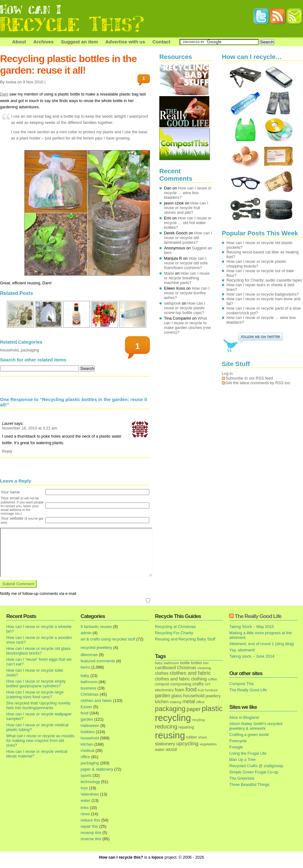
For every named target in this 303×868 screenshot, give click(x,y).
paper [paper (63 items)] (194, 709)
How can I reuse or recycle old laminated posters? (188, 238)
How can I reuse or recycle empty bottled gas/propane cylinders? (36, 684)
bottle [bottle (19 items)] (185, 663)
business (89, 688)
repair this (89, 826)
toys (84, 788)
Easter (86, 707)
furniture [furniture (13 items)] (211, 690)
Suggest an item (79, 42)
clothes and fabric (96, 701)
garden (87, 719)
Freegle (236, 747)
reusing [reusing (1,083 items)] (170, 735)
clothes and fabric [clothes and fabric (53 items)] (190, 673)
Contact (161, 42)
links (85, 808)
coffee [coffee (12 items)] (212, 679)
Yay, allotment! (242, 650)
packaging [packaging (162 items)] (170, 709)
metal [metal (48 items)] (189, 701)
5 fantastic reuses (96, 627)
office (85, 757)
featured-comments (98, 661)
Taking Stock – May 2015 (252, 627)
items (85, 667)
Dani (4, 94)
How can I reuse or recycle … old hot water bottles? (188, 223)
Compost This (242, 684)
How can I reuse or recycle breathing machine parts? (187, 278)
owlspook (172, 303)
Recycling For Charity (174, 633)
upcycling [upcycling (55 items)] (187, 744)
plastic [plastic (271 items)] (212, 709)
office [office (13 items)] (200, 702)
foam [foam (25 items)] (180, 690)
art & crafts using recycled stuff (108, 639)
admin (86, 633)
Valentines (90, 794)
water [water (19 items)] (160, 750)
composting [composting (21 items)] (181, 684)
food (84, 713)
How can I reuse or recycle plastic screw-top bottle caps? (185, 308)
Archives (44, 42)
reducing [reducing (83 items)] (166, 726)
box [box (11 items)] (206, 663)
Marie (169, 273)
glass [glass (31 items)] (176, 696)
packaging (30, 350)
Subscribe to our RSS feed (249, 378)
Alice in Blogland (244, 717)
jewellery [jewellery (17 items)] (213, 696)
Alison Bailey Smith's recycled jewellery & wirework (256, 726)
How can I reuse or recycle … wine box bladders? (188, 193)
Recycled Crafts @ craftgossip (256, 766)
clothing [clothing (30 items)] (199, 679)
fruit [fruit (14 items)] (201, 690)
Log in (227, 373)
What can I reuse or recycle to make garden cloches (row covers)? (187, 325)
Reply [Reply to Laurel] (7, 451)
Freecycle (238, 741)
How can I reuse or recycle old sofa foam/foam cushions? (186, 263)
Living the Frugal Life (248, 753)
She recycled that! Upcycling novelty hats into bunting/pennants (38, 705)
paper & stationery (97, 769)
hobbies (88, 732)
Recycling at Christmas (175, 627)
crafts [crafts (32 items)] (198, 684)
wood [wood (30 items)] (171, 749)
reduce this (90, 820)
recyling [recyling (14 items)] (198, 720)
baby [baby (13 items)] (159, 663)
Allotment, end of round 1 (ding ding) (262, 644)
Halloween (90, 726)
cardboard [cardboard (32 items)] (165, 668)
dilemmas (89, 655)
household (9, 350)
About (19, 42)
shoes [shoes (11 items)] (202, 737)
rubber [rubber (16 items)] (192, 737)
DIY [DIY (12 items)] (208, 684)
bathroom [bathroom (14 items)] (171, 663)
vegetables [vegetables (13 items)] (208, 744)
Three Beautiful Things (249, 785)
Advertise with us (125, 42)
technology (90, 782)
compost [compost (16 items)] (162, 684)
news (85, 814)
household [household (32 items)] (194, 696)
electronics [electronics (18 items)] (164, 690)
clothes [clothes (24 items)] (162, 673)
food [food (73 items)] (191, 689)
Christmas (90, 694)
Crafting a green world (249, 735)
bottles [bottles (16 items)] (197, 663)
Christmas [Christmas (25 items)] (186, 668)
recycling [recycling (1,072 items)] (173, 718)
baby (85, 676)
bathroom (89, 682)
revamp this (91, 833)
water (85, 800)
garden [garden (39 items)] (163, 696)
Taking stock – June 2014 (252, 656)
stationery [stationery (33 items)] (165, 744)
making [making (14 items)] (175, 702)
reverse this (91, 839)
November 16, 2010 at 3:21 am (29, 428)
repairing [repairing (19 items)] (186, 727)
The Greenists (242, 778)
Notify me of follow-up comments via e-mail (38, 593)
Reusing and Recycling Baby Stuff (185, 639)
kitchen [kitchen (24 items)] (162, 702)
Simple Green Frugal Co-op (254, 772)
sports (86, 775)
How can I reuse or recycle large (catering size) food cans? (35, 694)
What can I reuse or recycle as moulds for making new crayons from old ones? (40, 740)
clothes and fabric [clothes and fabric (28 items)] (172, 679)
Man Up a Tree (243, 760)
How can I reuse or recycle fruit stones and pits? (186, 208)
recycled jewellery (96, 647)
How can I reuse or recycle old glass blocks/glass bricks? (38, 651)
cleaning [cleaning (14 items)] (204, 668)
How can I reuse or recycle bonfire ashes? (187, 293)
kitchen (87, 744)
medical (87, 750)
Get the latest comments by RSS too (258, 383)
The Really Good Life (258, 616)
